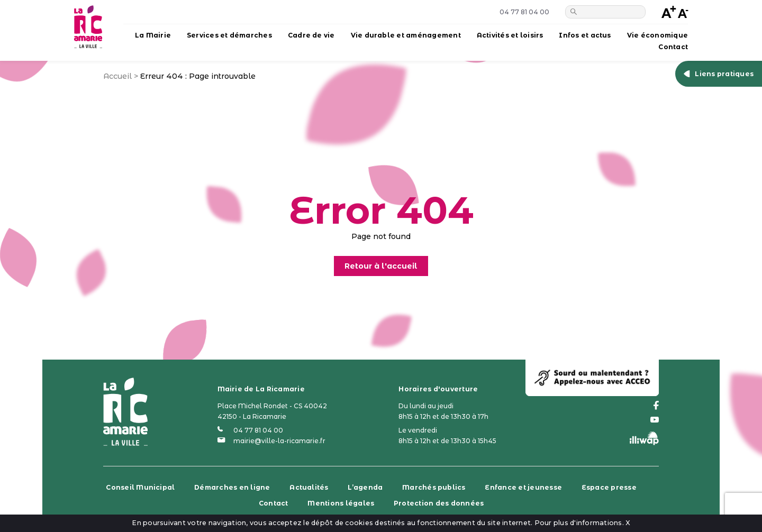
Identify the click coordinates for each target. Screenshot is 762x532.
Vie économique (657, 35)
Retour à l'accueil (381, 266)
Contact (673, 47)
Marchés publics (434, 487)
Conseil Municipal (140, 487)
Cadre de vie (311, 35)
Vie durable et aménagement (406, 35)
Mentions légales (341, 503)
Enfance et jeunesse (523, 487)
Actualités (309, 487)
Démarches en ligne (232, 487)
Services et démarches (229, 35)
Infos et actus (585, 35)
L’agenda (365, 487)
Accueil (117, 76)
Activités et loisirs (510, 35)
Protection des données (439, 503)
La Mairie (153, 35)
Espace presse (609, 487)
